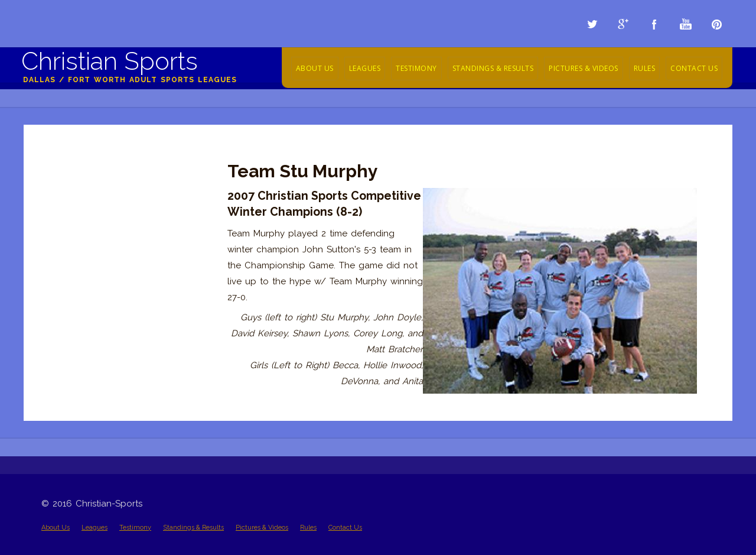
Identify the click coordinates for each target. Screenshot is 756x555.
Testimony (416, 68)
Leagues (365, 68)
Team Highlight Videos (88, 283)
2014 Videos (66, 187)
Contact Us (694, 68)
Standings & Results (493, 68)
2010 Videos (66, 251)
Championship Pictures (89, 155)
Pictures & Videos (584, 68)
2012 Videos (66, 219)
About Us (315, 68)
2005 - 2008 (66, 298)
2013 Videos (66, 203)
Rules (645, 68)
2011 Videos (65, 235)
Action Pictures (73, 171)
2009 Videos (67, 267)
